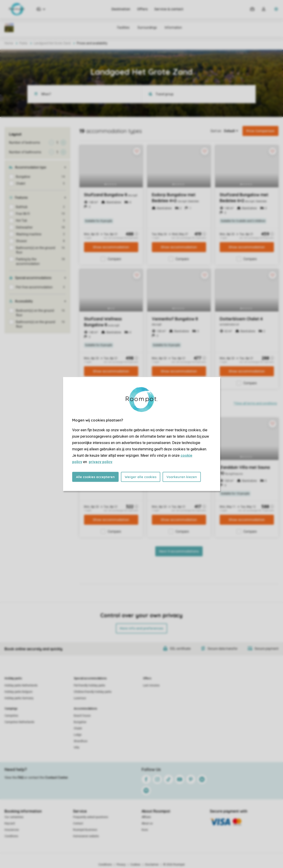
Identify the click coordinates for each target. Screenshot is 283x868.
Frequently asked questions (91, 817)
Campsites (11, 716)
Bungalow (80, 722)
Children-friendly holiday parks (93, 692)
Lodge (78, 735)
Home (9, 43)
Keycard (10, 823)
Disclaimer (152, 865)
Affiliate (146, 817)
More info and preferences (141, 628)
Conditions (11, 836)
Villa (76, 748)
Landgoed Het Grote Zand (52, 43)
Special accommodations (90, 678)
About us (147, 823)
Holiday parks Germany (19, 698)
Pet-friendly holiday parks (89, 685)
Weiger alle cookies (141, 477)
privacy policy (101, 462)
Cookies (135, 865)
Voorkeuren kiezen (182, 477)
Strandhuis (81, 741)
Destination (121, 9)
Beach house (82, 716)
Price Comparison (260, 131)
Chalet (78, 728)
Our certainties (14, 817)
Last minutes (151, 685)
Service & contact (169, 9)
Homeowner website (86, 836)
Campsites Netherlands (19, 722)
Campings (11, 709)
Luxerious (80, 698)
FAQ (21, 778)
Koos (145, 830)
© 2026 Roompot (174, 865)
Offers (142, 9)
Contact (78, 823)
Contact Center (57, 778)
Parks (23, 43)
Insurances (12, 830)
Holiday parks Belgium (19, 692)
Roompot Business (85, 830)
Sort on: (216, 131)
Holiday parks (13, 678)
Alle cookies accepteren (95, 477)
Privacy (121, 865)
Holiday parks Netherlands (21, 685)
